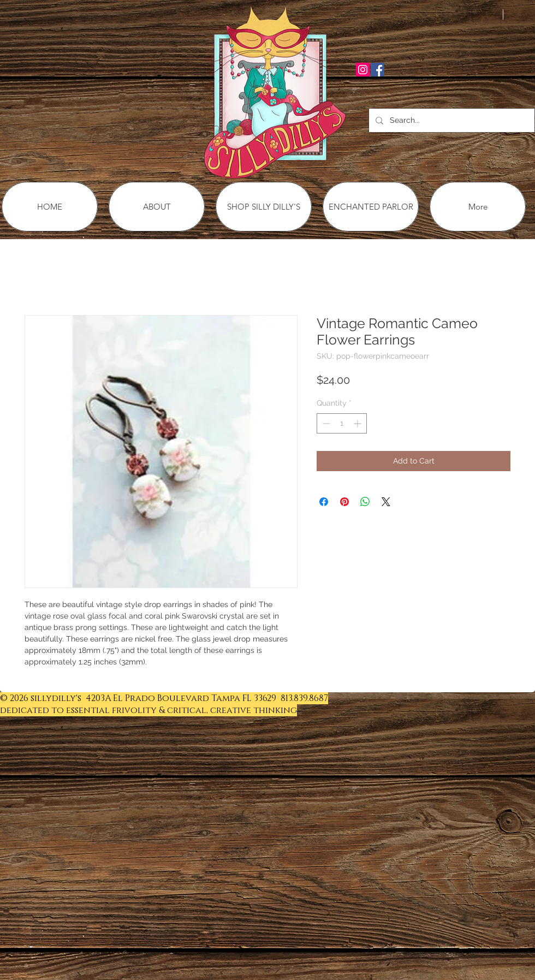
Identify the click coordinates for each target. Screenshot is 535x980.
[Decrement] (325, 423)
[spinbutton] (342, 423)
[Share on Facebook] (324, 502)
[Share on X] (386, 502)
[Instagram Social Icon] (363, 70)
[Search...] (451, 120)
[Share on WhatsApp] (365, 502)
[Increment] (358, 423)
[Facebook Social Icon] (378, 70)
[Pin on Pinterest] (344, 502)
